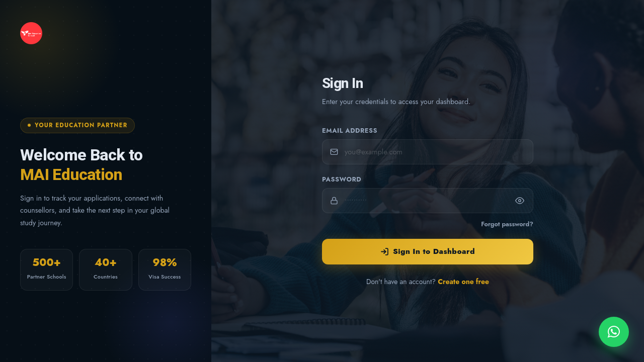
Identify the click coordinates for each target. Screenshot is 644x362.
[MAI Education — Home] (106, 33)
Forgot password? (507, 224)
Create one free (463, 282)
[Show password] (520, 201)
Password (342, 179)
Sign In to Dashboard (428, 251)
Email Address (350, 130)
